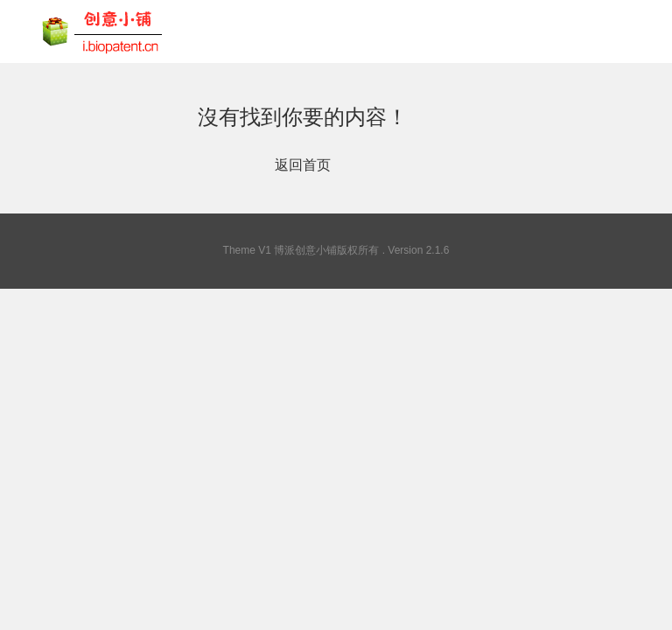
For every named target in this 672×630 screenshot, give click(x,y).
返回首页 (303, 165)
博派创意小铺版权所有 (326, 250)
